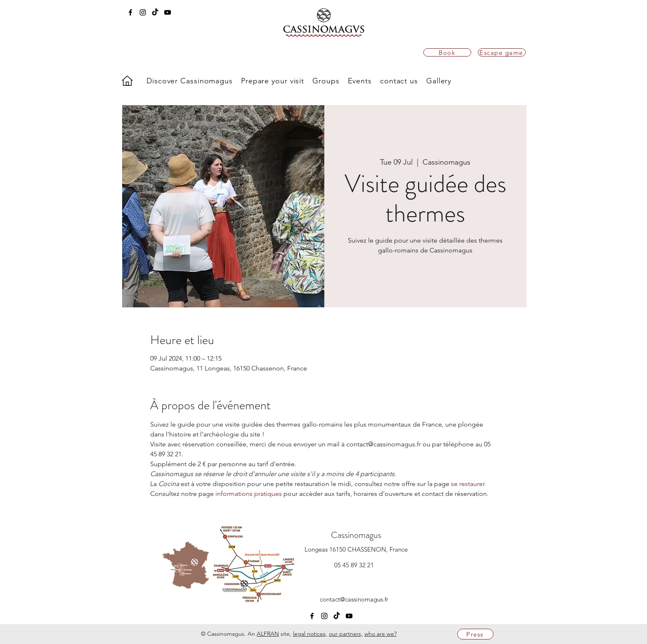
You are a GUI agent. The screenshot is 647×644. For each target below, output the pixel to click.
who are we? (380, 634)
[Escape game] (502, 52)
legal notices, (310, 634)
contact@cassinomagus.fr (354, 599)
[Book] (447, 52)
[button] (190, 81)
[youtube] (168, 12)
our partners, (346, 634)
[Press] (475, 634)
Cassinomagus (356, 535)
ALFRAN (268, 634)
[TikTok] (155, 12)
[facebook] (130, 12)
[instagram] (143, 12)
